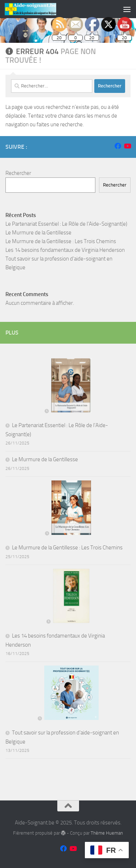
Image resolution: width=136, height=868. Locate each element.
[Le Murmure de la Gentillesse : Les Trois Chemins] (68, 509)
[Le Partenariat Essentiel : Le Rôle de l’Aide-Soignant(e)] (68, 387)
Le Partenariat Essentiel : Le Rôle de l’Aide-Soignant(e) (66, 224)
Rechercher (18, 173)
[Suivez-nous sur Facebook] (118, 146)
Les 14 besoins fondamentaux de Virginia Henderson (65, 250)
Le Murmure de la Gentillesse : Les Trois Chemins (61, 241)
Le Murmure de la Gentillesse (38, 233)
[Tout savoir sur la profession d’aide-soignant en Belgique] (68, 694)
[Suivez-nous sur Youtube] (127, 146)
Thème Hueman (107, 833)
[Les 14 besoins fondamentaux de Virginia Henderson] (68, 597)
